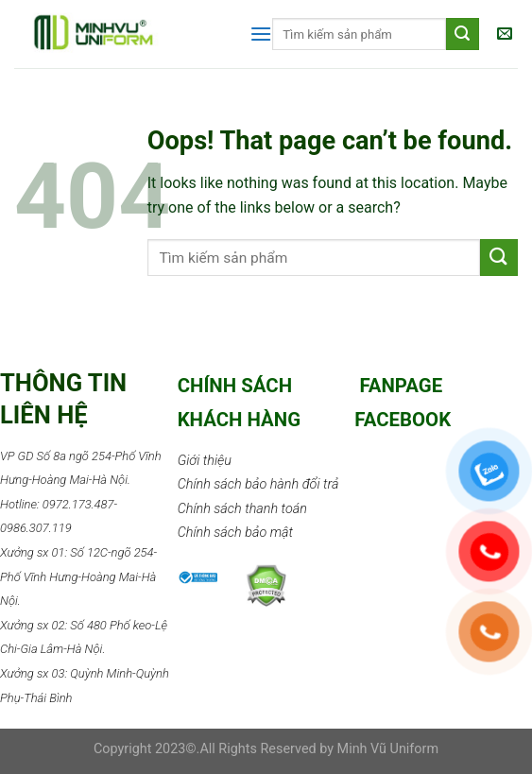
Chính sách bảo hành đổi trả (258, 484)
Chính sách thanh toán (242, 509)
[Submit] (499, 258)
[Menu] (261, 34)
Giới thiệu (205, 461)
